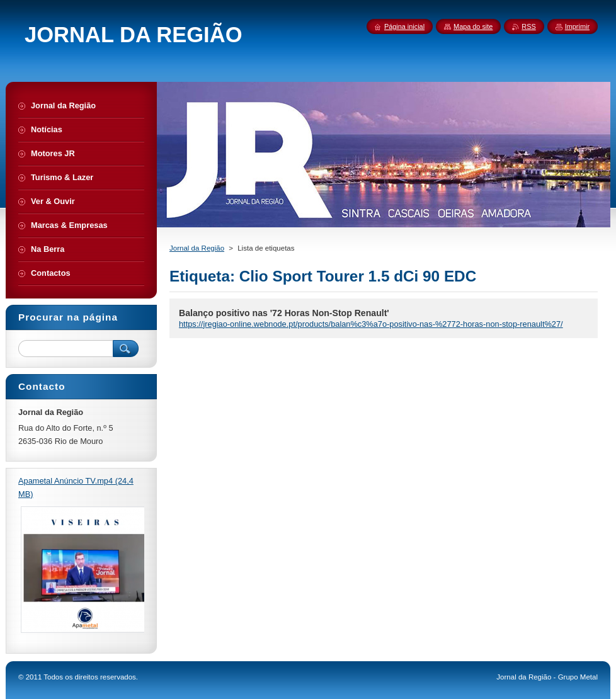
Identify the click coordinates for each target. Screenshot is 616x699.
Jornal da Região (197, 248)
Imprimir (577, 26)
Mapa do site (473, 26)
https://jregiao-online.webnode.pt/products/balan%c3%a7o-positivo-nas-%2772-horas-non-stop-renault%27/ (371, 324)
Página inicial (404, 26)
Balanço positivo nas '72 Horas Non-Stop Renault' (284, 313)
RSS (528, 26)
